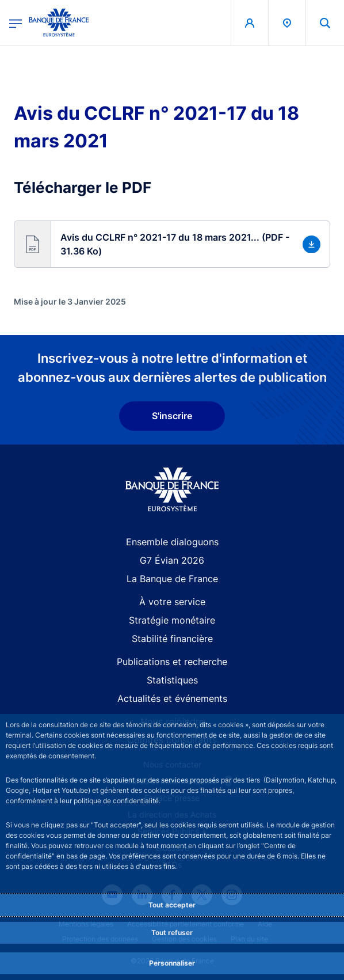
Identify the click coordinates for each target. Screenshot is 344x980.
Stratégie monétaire (172, 620)
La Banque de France (172, 579)
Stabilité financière (172, 639)
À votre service (172, 602)
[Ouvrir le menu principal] (16, 23)
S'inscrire (172, 416)
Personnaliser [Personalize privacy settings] (172, 963)
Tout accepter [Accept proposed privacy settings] (172, 905)
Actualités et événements (172, 698)
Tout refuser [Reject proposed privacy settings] (172, 932)
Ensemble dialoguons (172, 542)
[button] (172, 244)
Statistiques (172, 680)
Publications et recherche (172, 662)
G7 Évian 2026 (172, 560)
